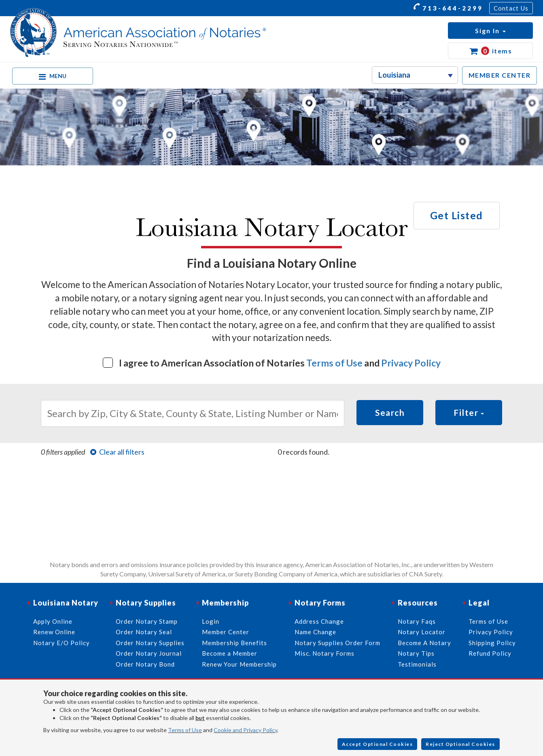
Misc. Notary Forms (325, 653)
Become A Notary (424, 643)
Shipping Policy (492, 643)
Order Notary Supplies (150, 643)
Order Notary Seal (144, 632)
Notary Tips (416, 653)
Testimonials (417, 664)
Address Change (319, 621)
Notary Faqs (417, 621)
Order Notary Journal (149, 653)
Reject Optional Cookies (460, 744)
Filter (469, 412)
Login (211, 621)
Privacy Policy (411, 363)
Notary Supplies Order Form (337, 643)
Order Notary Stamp (147, 621)
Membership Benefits (234, 643)
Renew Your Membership (239, 664)
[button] (490, 31)
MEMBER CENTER (500, 75)
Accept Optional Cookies (378, 744)
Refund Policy (490, 653)
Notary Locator (422, 632)
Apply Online (53, 621)
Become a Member (230, 653)
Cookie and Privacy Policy (245, 730)
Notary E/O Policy (62, 643)
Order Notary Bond (145, 664)
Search (390, 412)
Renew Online (54, 632)
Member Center (226, 632)
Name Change (315, 632)
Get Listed (457, 215)
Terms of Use (334, 363)
